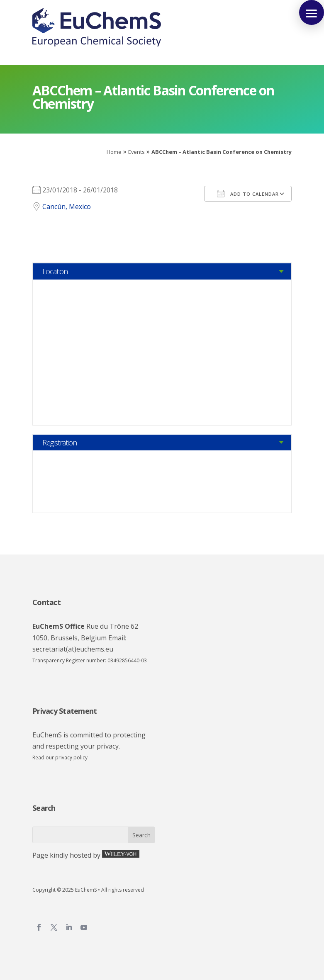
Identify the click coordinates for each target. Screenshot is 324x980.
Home (114, 152)
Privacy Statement (65, 711)
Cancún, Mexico (67, 207)
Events (136, 152)
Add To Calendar (248, 194)
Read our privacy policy (60, 757)
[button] (312, 12)
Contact (46, 602)
